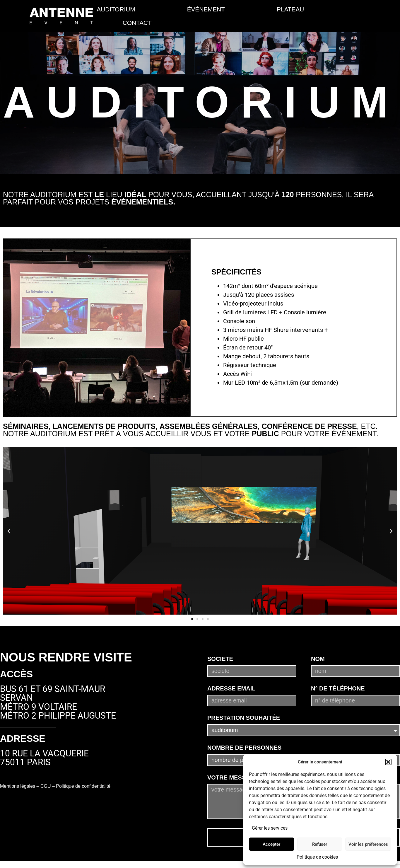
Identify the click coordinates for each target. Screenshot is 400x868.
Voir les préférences (368, 844)
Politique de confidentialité (83, 786)
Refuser (320, 844)
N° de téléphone (338, 683)
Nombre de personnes (244, 746)
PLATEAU (290, 9)
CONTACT (137, 23)
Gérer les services (270, 828)
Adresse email (231, 683)
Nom (318, 651)
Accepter (271, 844)
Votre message (233, 778)
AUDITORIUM (116, 9)
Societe (220, 651)
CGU (46, 786)
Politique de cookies (317, 857)
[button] (388, 762)
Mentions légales (18, 786)
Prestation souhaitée (244, 714)
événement (206, 9)
